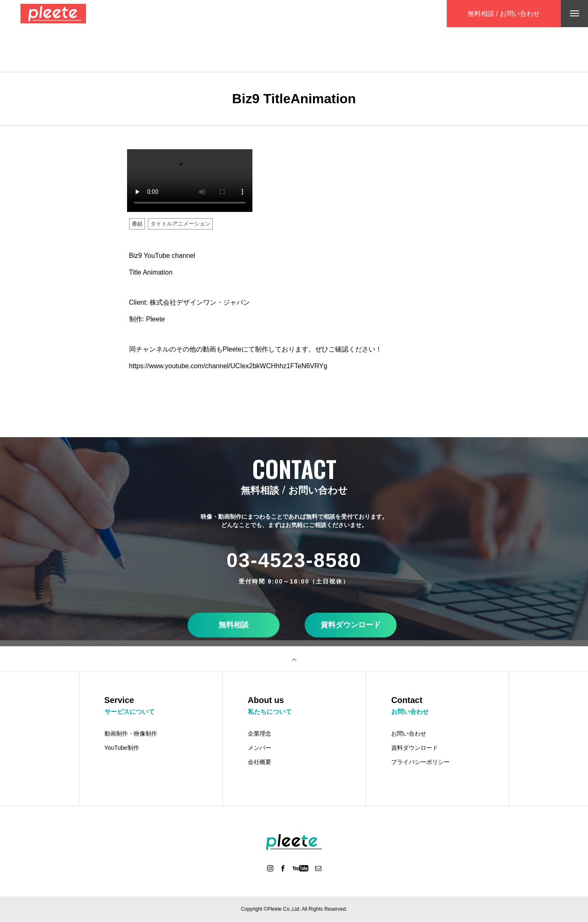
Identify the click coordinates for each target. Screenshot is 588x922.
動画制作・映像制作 (131, 734)
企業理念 (260, 734)
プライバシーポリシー (420, 762)
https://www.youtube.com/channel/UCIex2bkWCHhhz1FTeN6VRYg (228, 366)
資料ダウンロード (351, 625)
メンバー (260, 748)
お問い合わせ (409, 734)
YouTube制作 (122, 748)
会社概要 (260, 762)
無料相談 (234, 625)
